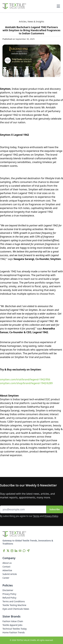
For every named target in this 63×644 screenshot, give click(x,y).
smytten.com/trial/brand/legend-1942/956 (25, 379)
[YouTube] (20, 551)
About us (7, 563)
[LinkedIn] (16, 551)
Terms (36, 516)
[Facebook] (4, 551)
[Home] (14, 6)
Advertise (7, 570)
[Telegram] (28, 551)
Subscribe (55, 509)
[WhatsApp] (24, 551)
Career (6, 578)
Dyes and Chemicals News (16, 609)
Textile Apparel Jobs (12, 625)
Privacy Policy (51, 516)
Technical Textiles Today (15, 629)
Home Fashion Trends (14, 632)
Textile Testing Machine (14, 605)
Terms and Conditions (14, 601)
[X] (8, 551)
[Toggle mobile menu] (58, 6)
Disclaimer (8, 590)
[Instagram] (12, 551)
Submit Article (10, 574)
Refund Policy (9, 598)
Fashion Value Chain (13, 621)
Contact (6, 567)
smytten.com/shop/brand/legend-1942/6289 (26, 383)
